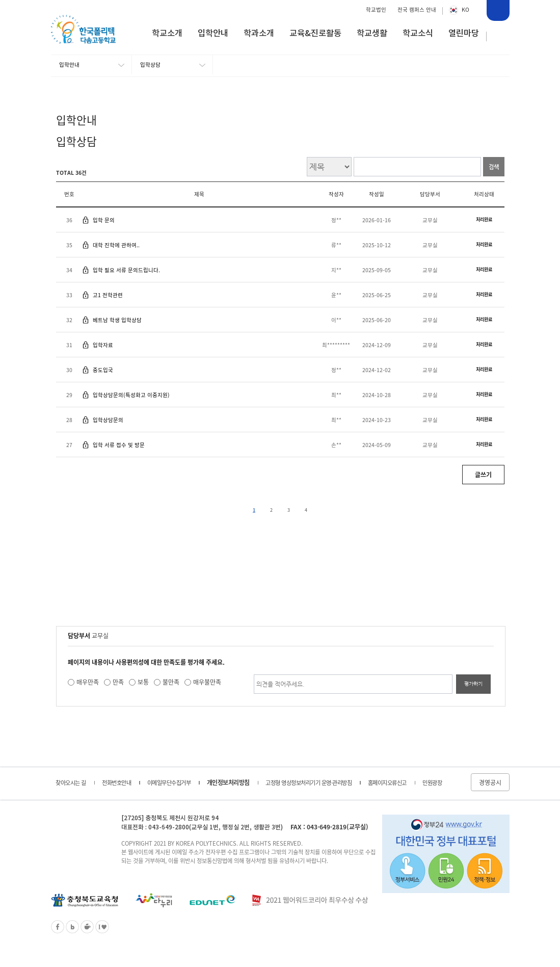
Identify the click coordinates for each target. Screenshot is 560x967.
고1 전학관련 (108, 295)
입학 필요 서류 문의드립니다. (126, 270)
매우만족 (88, 682)
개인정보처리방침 (228, 782)
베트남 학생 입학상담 (117, 320)
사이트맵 (498, 36)
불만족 (171, 682)
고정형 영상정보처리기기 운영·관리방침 (309, 783)
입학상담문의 (108, 420)
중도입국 (103, 370)
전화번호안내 (116, 783)
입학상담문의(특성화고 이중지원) (131, 395)
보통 (143, 682)
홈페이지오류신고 (387, 783)
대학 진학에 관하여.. (116, 245)
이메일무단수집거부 (169, 783)
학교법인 (376, 9)
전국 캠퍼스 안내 (417, 9)
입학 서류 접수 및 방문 (119, 445)
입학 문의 (104, 220)
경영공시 (490, 782)
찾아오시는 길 (71, 783)
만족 (118, 682)
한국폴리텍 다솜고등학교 (79, 827)
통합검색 (497, 12)
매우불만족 (207, 682)
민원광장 (432, 783)
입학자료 (103, 345)
